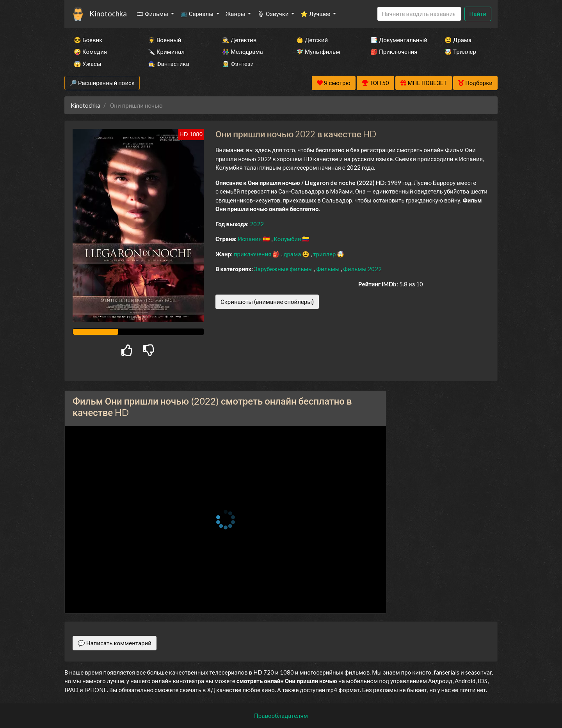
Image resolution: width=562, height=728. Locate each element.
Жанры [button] (236, 14)
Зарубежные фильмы (284, 269)
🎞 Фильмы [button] (153, 14)
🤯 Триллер (460, 51)
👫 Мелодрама (243, 51)
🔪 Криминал (166, 51)
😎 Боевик (88, 40)
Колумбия (288, 239)
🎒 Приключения (394, 51)
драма (293, 254)
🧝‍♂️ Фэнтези (238, 64)
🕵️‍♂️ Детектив (239, 40)
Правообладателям (281, 716)
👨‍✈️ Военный (165, 40)
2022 (257, 224)
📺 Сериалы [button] (197, 14)
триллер (325, 254)
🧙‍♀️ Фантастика (169, 64)
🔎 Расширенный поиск (102, 83)
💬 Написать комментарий (115, 643)
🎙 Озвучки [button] (273, 14)
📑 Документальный (397, 40)
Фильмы (328, 269)
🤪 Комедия (90, 51)
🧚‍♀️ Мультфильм (318, 51)
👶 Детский (312, 40)
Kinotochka (108, 13)
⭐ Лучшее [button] (316, 14)
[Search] (419, 14)
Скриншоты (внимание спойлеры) (267, 302)
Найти (478, 14)
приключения (253, 254)
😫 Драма (458, 40)
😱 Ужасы (88, 64)
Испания (250, 239)
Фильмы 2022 (362, 269)
